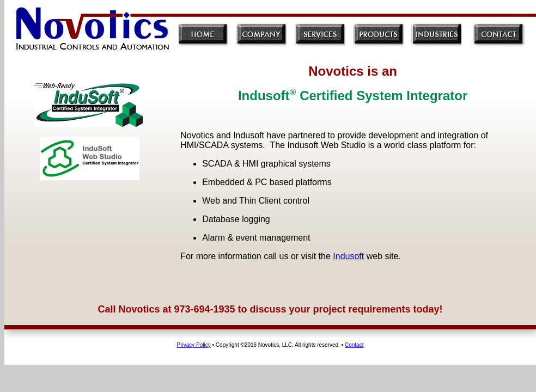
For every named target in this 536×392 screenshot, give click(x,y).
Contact (354, 345)
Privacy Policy (194, 345)
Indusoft (348, 256)
